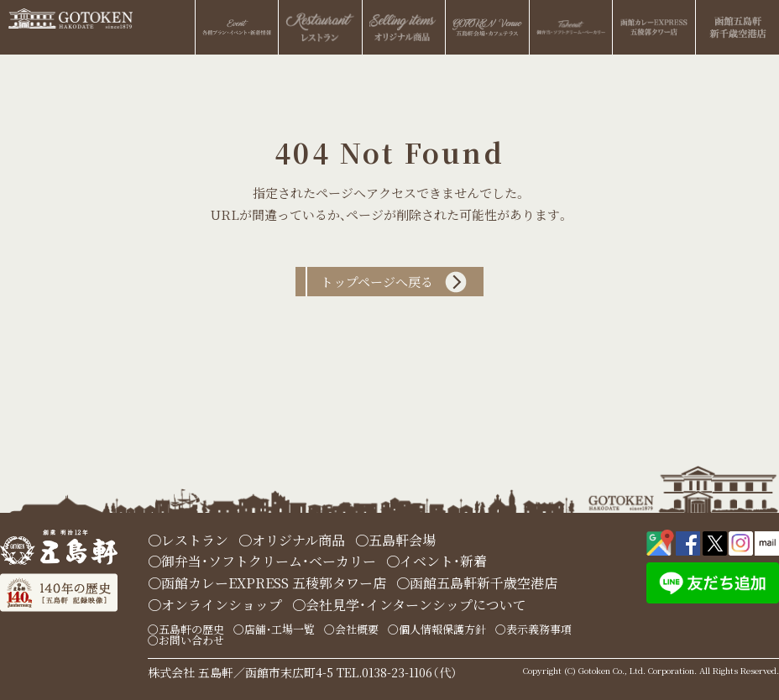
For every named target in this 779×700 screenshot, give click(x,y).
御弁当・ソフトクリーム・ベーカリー (269, 561)
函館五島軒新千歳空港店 (484, 583)
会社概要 (357, 629)
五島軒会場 (402, 540)
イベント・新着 (443, 561)
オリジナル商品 (298, 540)
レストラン (195, 540)
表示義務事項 (539, 629)
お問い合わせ (191, 640)
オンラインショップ (222, 605)
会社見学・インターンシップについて (416, 605)
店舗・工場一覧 (280, 629)
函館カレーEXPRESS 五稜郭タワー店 (274, 583)
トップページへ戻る (377, 282)
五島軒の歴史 (191, 629)
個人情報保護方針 (442, 629)
